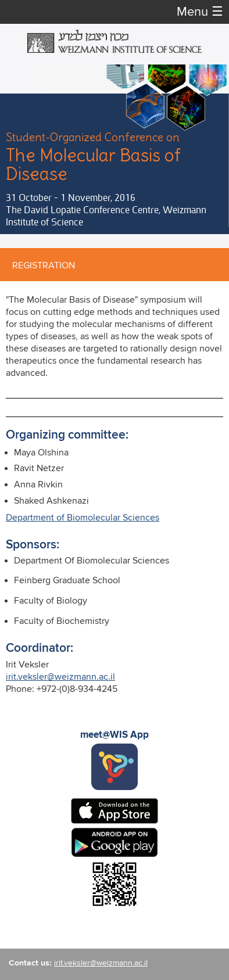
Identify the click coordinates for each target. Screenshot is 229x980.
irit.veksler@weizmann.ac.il (60, 677)
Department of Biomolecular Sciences (83, 518)
